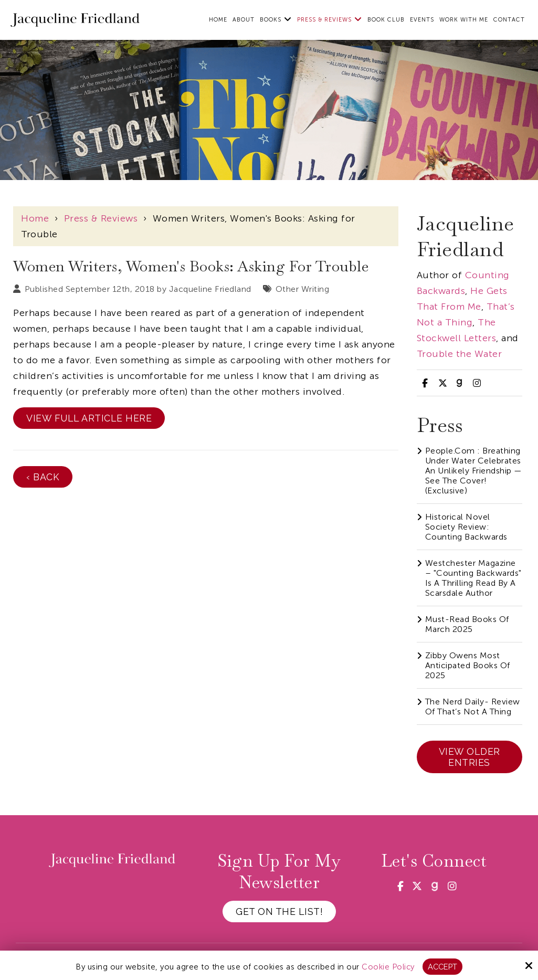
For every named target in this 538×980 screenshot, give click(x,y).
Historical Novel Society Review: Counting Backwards (466, 527)
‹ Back (43, 477)
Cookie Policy (388, 966)
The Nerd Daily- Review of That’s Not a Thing (473, 707)
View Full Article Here (89, 418)
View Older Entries (470, 757)
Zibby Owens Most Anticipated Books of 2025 (468, 665)
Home (35, 218)
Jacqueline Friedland (210, 289)
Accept (442, 966)
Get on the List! (279, 911)
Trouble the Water (460, 354)
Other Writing (303, 289)
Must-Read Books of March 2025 (467, 624)
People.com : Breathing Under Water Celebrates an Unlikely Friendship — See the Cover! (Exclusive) (474, 471)
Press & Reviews (101, 218)
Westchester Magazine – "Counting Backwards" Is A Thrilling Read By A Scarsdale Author (473, 578)
